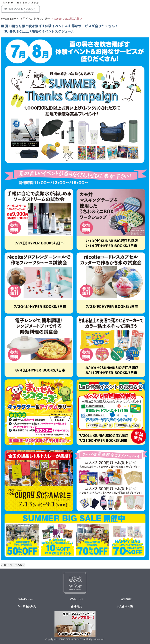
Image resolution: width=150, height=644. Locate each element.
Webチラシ (77, 599)
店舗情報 (126, 599)
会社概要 (76, 606)
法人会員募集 (125, 606)
